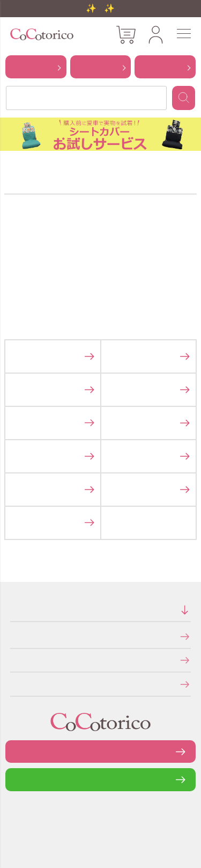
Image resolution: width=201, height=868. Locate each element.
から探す (36, 67)
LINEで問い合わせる (100, 779)
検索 (183, 98)
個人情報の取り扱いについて (14, 660)
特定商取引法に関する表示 (13, 636)
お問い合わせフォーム (101, 751)
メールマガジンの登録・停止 (14, 684)
